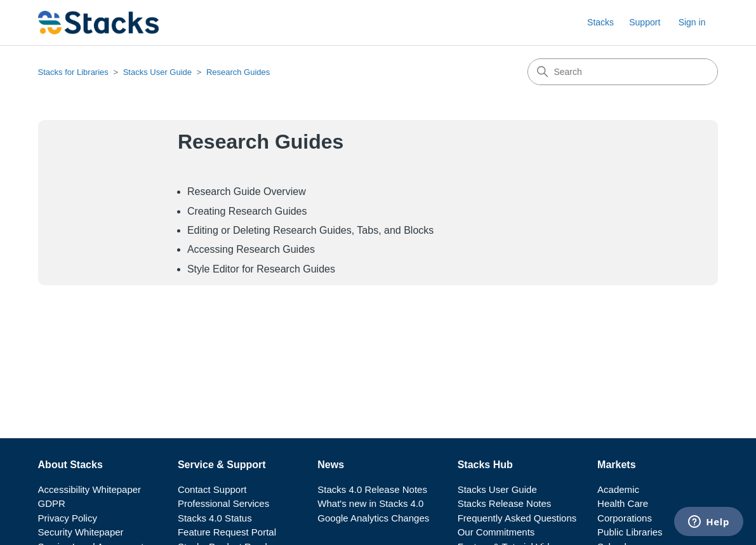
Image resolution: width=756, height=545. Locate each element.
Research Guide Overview (247, 192)
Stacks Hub (485, 465)
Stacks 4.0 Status (215, 518)
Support (645, 22)
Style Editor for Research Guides (261, 269)
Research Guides (238, 72)
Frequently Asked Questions (517, 518)
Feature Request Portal (227, 532)
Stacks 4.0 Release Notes (372, 489)
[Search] (623, 72)
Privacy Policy (68, 518)
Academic (618, 489)
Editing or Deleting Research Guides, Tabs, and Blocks (310, 230)
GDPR (52, 503)
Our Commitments (496, 532)
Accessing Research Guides (251, 249)
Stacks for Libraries (73, 72)
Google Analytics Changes (373, 518)
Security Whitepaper (81, 532)
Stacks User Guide (157, 72)
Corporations (625, 518)
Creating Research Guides (247, 211)
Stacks (600, 22)
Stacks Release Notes (505, 503)
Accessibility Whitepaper (90, 489)
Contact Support (212, 489)
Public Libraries (630, 532)
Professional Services (223, 503)
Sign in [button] (692, 22)
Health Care (623, 503)
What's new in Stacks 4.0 (370, 503)
